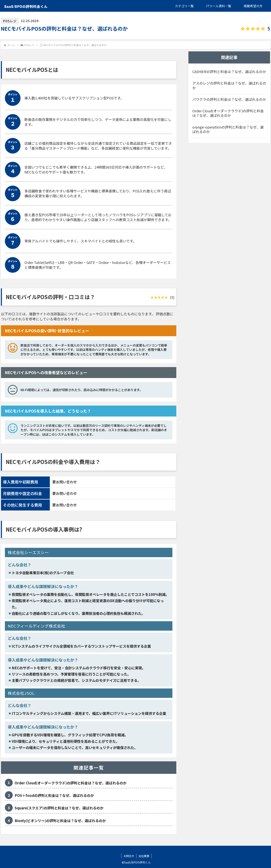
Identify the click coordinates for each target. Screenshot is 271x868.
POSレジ (10, 21)
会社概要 (144, 856)
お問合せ (129, 856)
